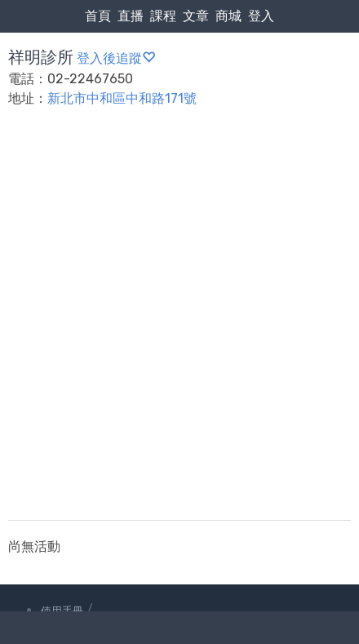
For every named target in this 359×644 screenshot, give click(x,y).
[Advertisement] (179, 324)
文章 (196, 16)
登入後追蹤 (116, 58)
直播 (131, 16)
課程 (163, 16)
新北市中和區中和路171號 (122, 98)
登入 (261, 16)
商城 (228, 16)
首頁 (98, 16)
